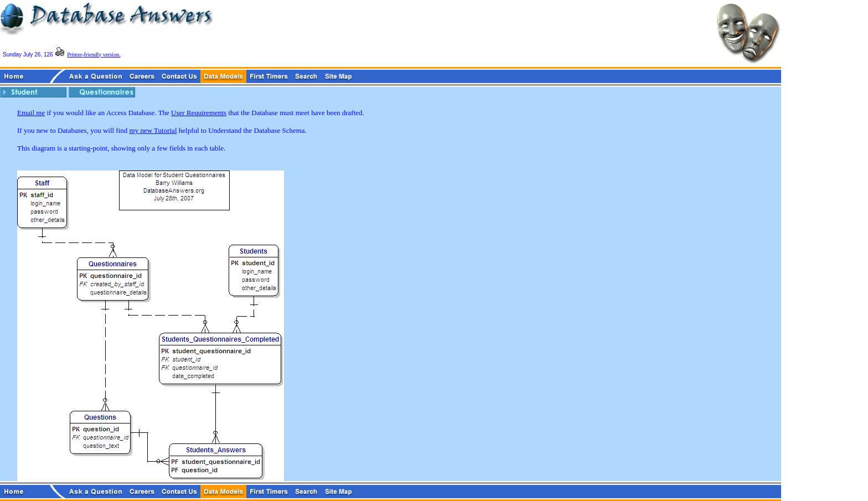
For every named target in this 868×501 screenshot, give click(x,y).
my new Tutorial (153, 130)
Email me (31, 113)
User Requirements (199, 113)
